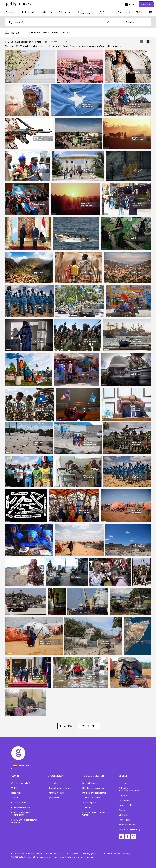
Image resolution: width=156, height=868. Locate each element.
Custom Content (19, 802)
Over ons (123, 783)
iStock (122, 810)
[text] (60, 22)
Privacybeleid (72, 853)
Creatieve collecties (21, 807)
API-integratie (89, 802)
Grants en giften (126, 805)
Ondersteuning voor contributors (21, 813)
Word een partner (127, 825)
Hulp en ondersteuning (130, 829)
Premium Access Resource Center (95, 813)
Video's (15, 788)
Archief (15, 798)
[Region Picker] (23, 766)
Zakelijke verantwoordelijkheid (129, 789)
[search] (12, 22)
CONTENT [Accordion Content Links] (17, 776)
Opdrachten (53, 798)
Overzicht (52, 783)
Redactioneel (18, 793)
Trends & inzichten (91, 798)
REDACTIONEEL (51, 32)
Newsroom (124, 800)
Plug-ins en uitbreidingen (94, 793)
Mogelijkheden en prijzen (60, 788)
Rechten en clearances (93, 788)
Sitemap (127, 853)
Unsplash (123, 815)
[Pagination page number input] (60, 726)
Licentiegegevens (90, 853)
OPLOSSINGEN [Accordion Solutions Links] (56, 776)
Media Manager (90, 783)
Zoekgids (87, 807)
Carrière (123, 795)
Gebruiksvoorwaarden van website (27, 853)
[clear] (109, 22)
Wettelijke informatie (110, 853)
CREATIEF (34, 32)
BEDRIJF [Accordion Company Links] (123, 776)
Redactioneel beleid (54, 853)
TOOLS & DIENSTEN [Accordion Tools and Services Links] (93, 776)
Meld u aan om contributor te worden (24, 821)
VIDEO (66, 32)
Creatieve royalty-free (22, 783)
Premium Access (56, 793)
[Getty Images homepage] (18, 4)
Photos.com (124, 820)
